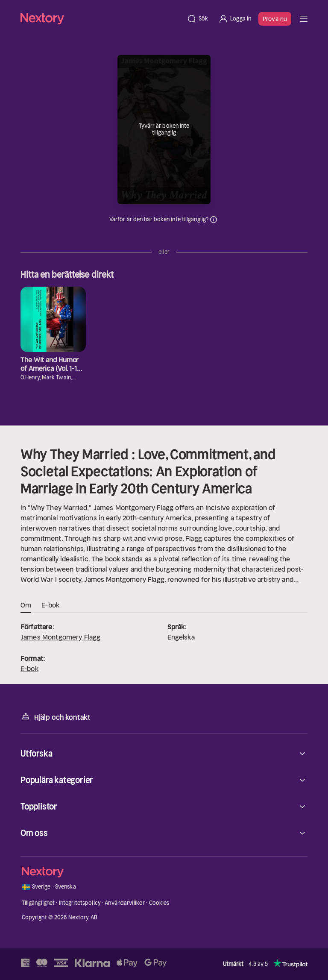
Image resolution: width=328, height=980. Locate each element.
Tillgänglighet (38, 903)
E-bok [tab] (50, 605)
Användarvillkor (125, 903)
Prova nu (275, 19)
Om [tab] (26, 605)
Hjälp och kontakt (56, 717)
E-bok (29, 669)
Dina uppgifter (214, 220)
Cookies (159, 903)
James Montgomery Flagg (61, 637)
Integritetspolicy (80, 903)
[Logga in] (235, 19)
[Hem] (101, 19)
